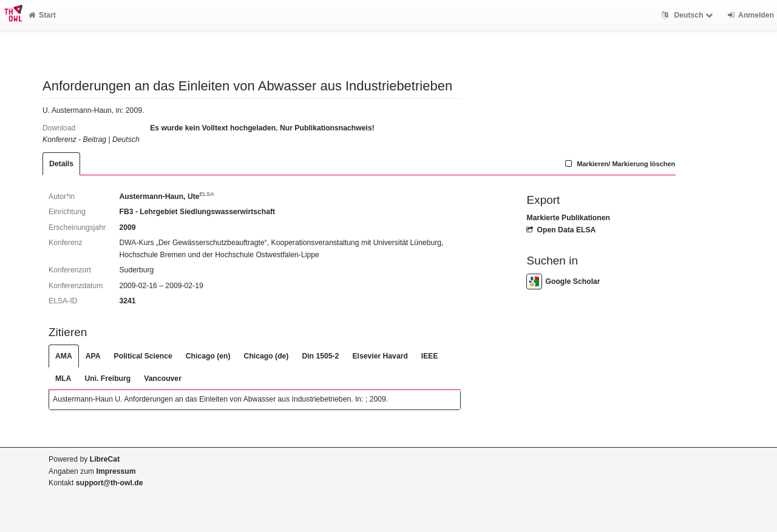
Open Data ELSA (561, 230)
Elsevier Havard (380, 356)
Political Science (143, 356)
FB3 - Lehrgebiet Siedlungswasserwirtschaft (197, 212)
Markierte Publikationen (568, 218)
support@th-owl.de (110, 483)
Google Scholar (563, 281)
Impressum (116, 471)
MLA (63, 379)
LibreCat (105, 459)
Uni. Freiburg (107, 379)
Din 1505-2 (320, 356)
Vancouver (163, 379)
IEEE (430, 356)
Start (42, 15)
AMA (64, 356)
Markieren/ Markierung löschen (619, 164)
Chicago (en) (208, 356)
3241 (127, 301)
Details (61, 164)
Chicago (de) (266, 356)
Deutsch (689, 15)
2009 (127, 227)
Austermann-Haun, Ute (166, 197)
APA (93, 356)
